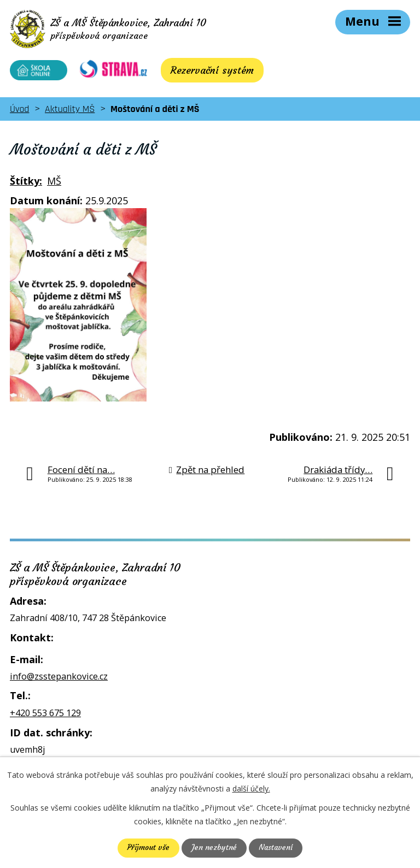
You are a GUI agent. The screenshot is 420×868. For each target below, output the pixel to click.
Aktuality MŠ (70, 112)
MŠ (54, 184)
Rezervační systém (205, 73)
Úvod (19, 112)
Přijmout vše (148, 848)
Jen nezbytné (214, 848)
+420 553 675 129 (45, 716)
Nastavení (276, 848)
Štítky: (26, 184)
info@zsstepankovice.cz (59, 680)
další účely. (251, 789)
